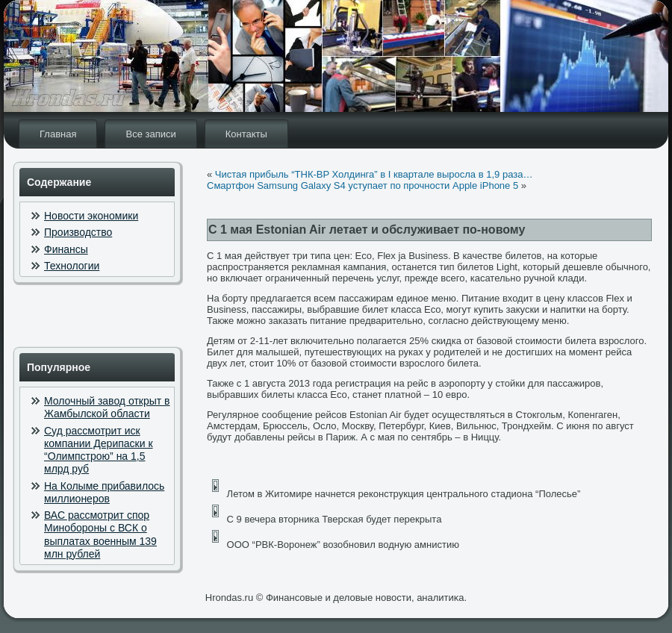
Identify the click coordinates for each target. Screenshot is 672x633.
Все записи (150, 134)
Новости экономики (91, 216)
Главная (58, 134)
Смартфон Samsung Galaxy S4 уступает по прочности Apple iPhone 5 (363, 185)
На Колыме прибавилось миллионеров (104, 492)
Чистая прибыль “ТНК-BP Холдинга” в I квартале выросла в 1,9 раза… (374, 174)
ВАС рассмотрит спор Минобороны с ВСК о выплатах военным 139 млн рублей (100, 534)
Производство (78, 232)
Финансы (66, 249)
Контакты (246, 134)
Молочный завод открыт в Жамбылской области (107, 407)
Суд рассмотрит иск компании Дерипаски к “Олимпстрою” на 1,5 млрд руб (99, 450)
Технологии (72, 266)
